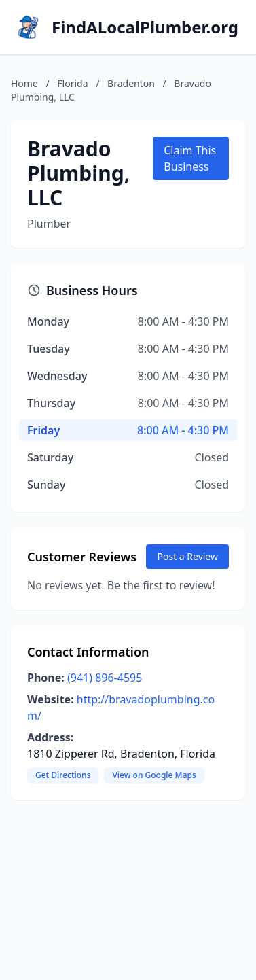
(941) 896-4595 (105, 678)
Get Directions (63, 775)
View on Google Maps (154, 775)
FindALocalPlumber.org (145, 27)
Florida (72, 83)
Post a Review (187, 556)
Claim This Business (190, 158)
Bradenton (131, 83)
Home (24, 83)
